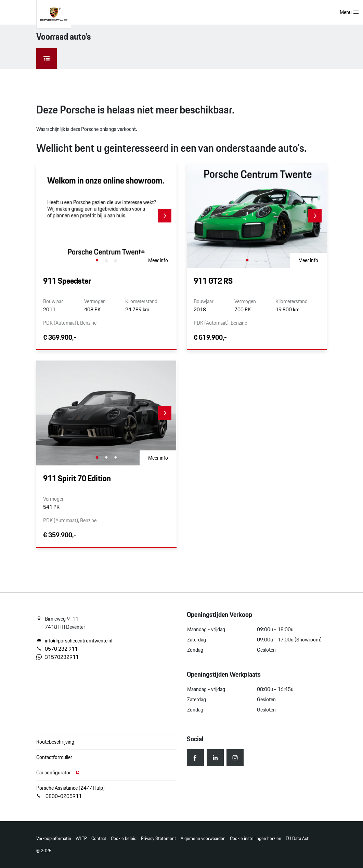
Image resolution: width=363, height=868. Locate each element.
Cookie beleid (124, 838)
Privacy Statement (159, 838)
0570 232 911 (57, 649)
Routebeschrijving (55, 742)
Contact (99, 838)
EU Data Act (297, 838)
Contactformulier (54, 757)
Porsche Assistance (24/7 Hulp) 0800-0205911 (70, 792)
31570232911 (57, 657)
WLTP (81, 838)
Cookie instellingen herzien (256, 838)
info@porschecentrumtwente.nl (74, 641)
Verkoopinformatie (54, 838)
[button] (165, 216)
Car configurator (58, 772)
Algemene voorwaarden (203, 838)
